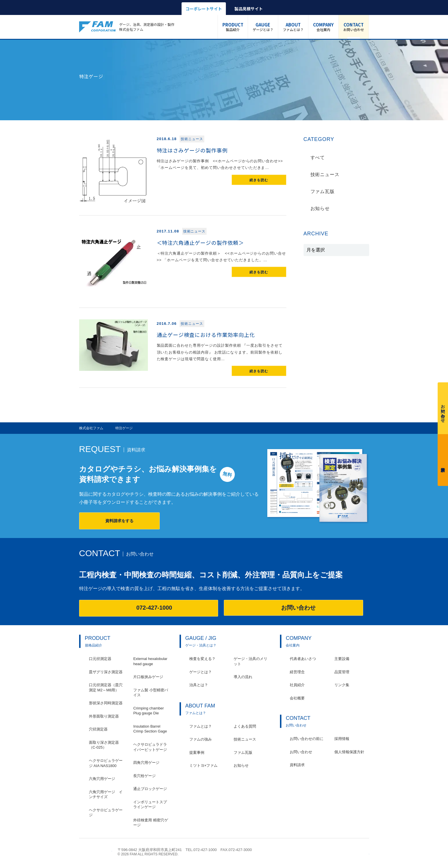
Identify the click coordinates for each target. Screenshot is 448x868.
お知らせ (320, 208)
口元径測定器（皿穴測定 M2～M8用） (106, 687)
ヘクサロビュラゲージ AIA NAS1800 (106, 763)
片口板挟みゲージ (148, 677)
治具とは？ (199, 685)
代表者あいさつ (303, 659)
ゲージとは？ (263, 27)
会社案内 (323, 27)
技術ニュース (325, 174)
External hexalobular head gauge (150, 661)
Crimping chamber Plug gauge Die (148, 711)
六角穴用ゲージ (102, 779)
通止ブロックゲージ (150, 789)
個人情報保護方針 (349, 752)
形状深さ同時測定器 (106, 703)
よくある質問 (245, 726)
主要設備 (342, 659)
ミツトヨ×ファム (204, 765)
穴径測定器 (98, 729)
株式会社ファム (96, 852)
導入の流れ (243, 677)
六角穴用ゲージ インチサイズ (106, 794)
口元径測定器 (100, 659)
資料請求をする (119, 521)
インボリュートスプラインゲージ (150, 805)
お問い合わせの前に (307, 739)
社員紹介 (297, 685)
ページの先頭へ (366, 853)
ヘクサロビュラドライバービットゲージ (150, 747)
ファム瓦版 (323, 191)
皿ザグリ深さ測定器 (106, 672)
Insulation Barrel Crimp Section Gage (150, 729)
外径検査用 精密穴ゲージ (151, 823)
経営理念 (297, 672)
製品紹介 (233, 27)
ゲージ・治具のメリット (250, 661)
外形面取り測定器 (104, 716)
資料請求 (443, 459)
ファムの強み (201, 739)
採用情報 (342, 739)
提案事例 (197, 752)
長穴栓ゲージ (144, 776)
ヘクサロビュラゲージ (106, 813)
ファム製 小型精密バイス (151, 693)
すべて (318, 158)
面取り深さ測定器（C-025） (104, 745)
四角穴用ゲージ (146, 763)
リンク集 (342, 685)
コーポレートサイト (204, 9)
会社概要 (297, 698)
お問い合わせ (354, 27)
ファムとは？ (293, 27)
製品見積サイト (249, 9)
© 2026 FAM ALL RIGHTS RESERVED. (148, 854)
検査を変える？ (202, 659)
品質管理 (342, 672)
